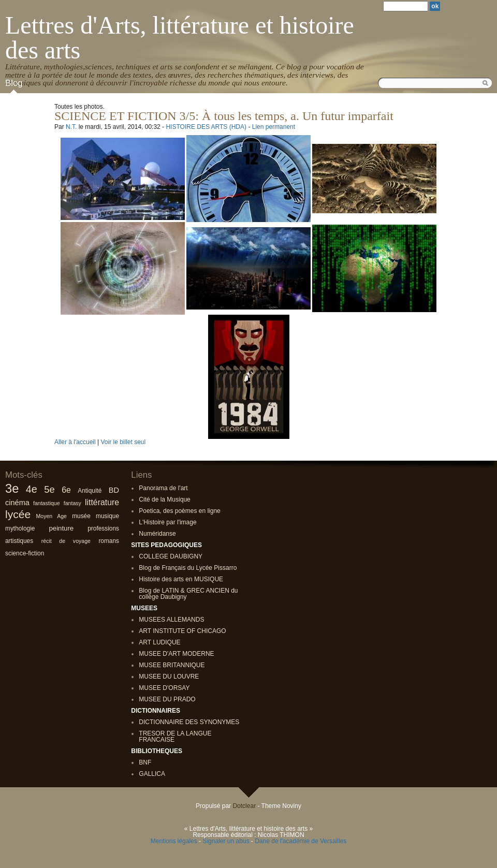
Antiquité (90, 491)
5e (49, 489)
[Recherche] (406, 6)
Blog (14, 83)
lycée (18, 514)
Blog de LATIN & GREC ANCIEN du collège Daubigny (188, 594)
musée (81, 516)
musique (107, 516)
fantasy (72, 503)
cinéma (17, 503)
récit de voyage (66, 541)
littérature (102, 502)
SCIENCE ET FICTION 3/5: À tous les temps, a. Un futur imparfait (224, 116)
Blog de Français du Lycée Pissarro (188, 568)
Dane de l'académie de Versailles (301, 841)
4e (32, 489)
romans (109, 541)
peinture (62, 528)
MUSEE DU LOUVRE (169, 676)
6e (66, 490)
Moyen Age (52, 516)
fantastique (47, 503)
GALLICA (152, 774)
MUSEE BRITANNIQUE (172, 665)
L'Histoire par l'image (167, 522)
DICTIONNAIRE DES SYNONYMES (189, 722)
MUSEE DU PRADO (167, 699)
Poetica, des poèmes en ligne (179, 511)
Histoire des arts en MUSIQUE (181, 579)
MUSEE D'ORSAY (164, 688)
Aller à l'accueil (75, 442)
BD (114, 490)
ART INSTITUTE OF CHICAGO (182, 631)
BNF (145, 762)
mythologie (20, 528)
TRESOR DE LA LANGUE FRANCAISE (175, 737)
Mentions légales (174, 841)
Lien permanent (274, 127)
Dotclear (244, 806)
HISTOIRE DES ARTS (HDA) (206, 127)
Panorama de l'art (163, 488)
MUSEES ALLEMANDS (171, 620)
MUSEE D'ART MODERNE (176, 654)
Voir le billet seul (123, 442)
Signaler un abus (226, 841)
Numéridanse (157, 534)
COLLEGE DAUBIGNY (171, 556)
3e (12, 488)
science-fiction (25, 553)
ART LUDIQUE (159, 642)
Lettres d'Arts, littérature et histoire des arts (180, 38)
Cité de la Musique (164, 499)
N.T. (71, 127)
